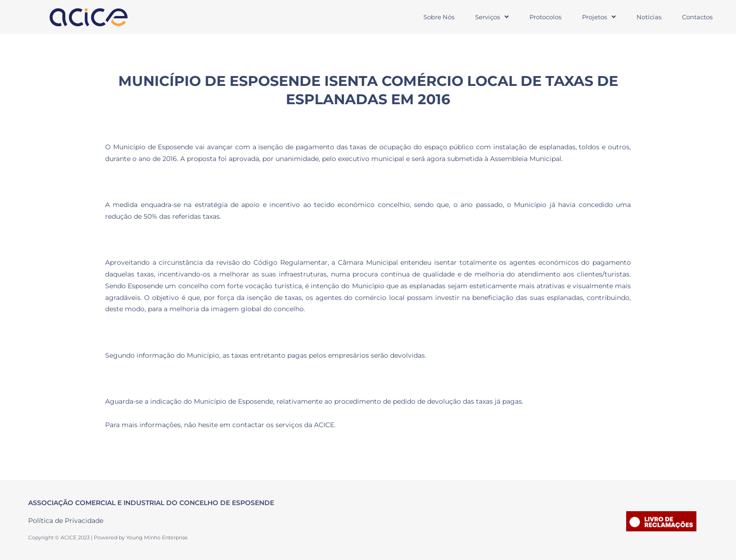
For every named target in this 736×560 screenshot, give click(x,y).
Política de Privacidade (66, 521)
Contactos (697, 17)
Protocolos (545, 17)
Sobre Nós (439, 17)
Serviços (492, 17)
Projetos (599, 17)
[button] (492, 17)
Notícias (649, 17)
